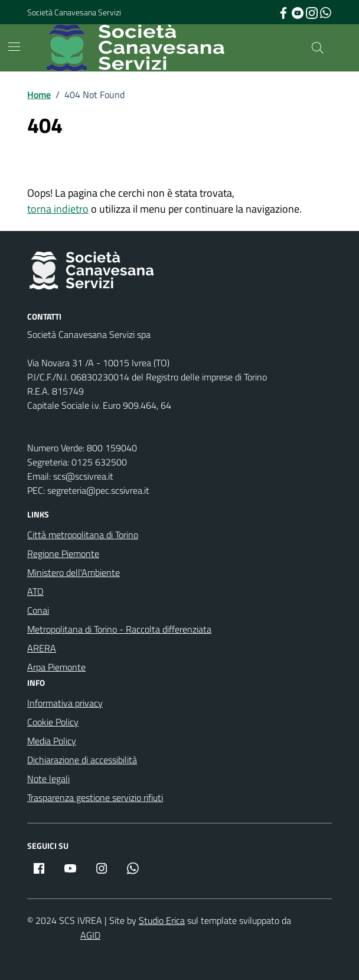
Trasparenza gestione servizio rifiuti (95, 797)
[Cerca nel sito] (318, 48)
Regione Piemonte (63, 554)
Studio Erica (162, 920)
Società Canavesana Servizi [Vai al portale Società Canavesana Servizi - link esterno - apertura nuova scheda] (74, 12)
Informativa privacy (65, 703)
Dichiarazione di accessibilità (82, 760)
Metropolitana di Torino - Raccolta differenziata (119, 629)
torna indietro (58, 209)
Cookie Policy (53, 722)
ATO (35, 591)
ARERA (42, 648)
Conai (38, 610)
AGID (90, 935)
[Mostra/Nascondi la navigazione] (14, 47)
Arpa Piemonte (56, 667)
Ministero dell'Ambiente (74, 572)
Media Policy (52, 741)
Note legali (48, 779)
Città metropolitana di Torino (83, 535)
